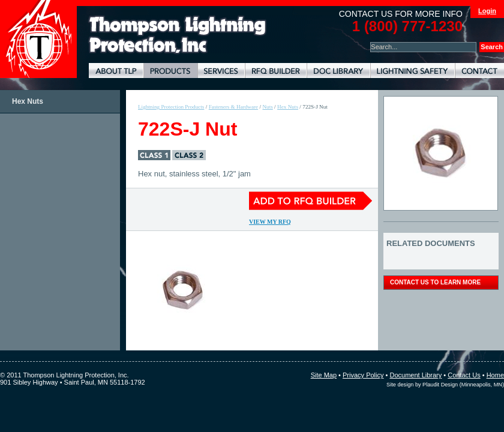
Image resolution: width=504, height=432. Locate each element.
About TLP (116, 70)
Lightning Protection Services (221, 70)
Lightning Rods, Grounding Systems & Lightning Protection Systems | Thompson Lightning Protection (178, 35)
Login (487, 11)
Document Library (338, 70)
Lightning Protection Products (170, 70)
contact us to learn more (435, 282)
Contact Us (464, 375)
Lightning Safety (412, 70)
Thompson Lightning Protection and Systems (38, 39)
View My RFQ (270, 222)
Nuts (267, 107)
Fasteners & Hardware (233, 107)
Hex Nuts (28, 101)
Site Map (324, 375)
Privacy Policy (363, 375)
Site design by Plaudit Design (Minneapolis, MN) (445, 385)
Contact (479, 70)
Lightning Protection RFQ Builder (276, 70)
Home (495, 375)
